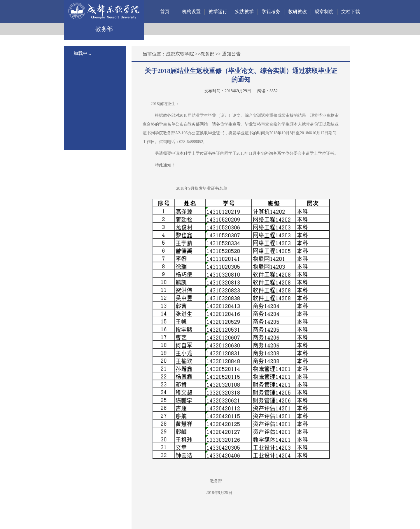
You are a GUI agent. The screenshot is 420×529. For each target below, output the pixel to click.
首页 (165, 12)
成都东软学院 (180, 54)
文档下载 (351, 12)
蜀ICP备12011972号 (153, 515)
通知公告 (231, 54)
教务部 (207, 54)
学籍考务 (271, 12)
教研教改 (297, 12)
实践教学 (244, 12)
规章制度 (324, 12)
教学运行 (218, 12)
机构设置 (191, 12)
